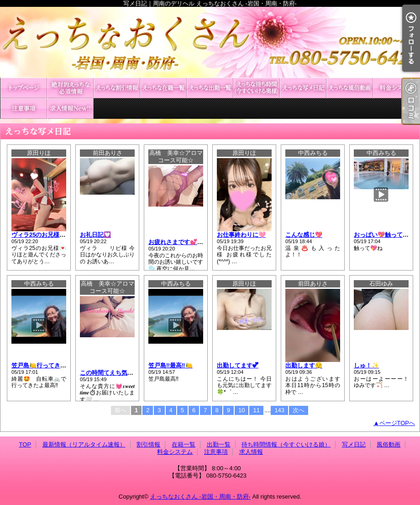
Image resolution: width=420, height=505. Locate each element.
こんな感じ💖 (304, 235)
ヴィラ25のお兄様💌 (39, 235)
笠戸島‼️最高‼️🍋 (171, 365)
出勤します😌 (304, 365)
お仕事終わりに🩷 (241, 235)
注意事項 (24, 109)
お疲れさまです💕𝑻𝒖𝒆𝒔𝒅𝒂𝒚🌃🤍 (191, 242)
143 (279, 410)
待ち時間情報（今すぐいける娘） (257, 88)
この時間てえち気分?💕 (112, 373)
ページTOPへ (397, 423)
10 (241, 410)
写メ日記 (303, 88)
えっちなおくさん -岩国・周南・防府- (200, 497)
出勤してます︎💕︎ (238, 365)
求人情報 (70, 109)
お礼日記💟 (95, 235)
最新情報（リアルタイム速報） (70, 88)
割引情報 (117, 88)
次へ (299, 410)
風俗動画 (350, 88)
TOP (24, 88)
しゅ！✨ (366, 365)
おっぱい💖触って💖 (382, 235)
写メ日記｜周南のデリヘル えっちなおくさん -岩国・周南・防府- (210, 42)
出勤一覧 (210, 88)
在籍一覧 (163, 88)
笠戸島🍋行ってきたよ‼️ (44, 365)
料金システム (396, 88)
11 (256, 410)
